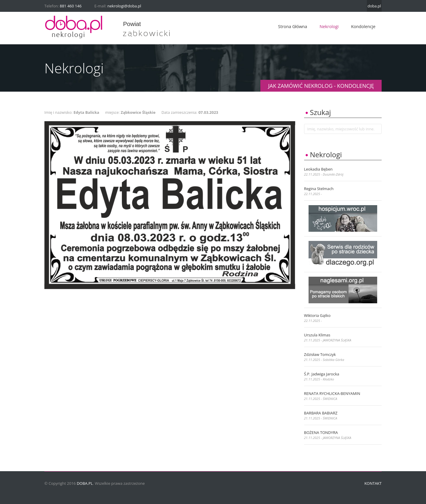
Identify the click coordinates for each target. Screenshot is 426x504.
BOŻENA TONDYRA (321, 432)
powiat (132, 24)
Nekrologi (329, 26)
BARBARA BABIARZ (321, 413)
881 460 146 (71, 6)
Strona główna (293, 26)
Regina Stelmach (319, 189)
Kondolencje (363, 26)
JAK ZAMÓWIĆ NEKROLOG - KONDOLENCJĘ (321, 86)
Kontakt (373, 483)
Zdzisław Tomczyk (320, 354)
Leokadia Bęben (318, 169)
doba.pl (374, 6)
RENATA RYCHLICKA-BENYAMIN (332, 393)
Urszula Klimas (317, 335)
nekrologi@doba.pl (124, 6)
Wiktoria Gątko (317, 315)
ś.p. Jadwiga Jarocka (322, 374)
